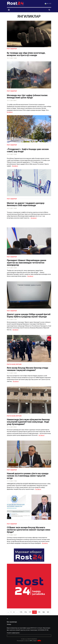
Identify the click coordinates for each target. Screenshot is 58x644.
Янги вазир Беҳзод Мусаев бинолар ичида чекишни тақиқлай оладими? (28, 369)
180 (43, 612)
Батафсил (10, 112)
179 (39, 612)
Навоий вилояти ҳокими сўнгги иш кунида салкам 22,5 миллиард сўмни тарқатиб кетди (28, 476)
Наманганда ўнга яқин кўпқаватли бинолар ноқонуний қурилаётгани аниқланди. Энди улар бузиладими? (28, 422)
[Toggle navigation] (9, 10)
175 (21, 612)
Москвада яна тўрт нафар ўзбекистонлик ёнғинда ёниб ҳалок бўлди (27, 97)
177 (30, 612)
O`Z (50, 4)
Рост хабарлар (12, 49)
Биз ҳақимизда (12, 622)
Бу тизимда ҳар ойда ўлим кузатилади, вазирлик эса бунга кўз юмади (26, 54)
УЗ (47, 4)
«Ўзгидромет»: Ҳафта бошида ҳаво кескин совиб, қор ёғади (28, 150)
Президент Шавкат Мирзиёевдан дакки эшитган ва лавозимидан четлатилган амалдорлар (27, 263)
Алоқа (9, 624)
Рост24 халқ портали (14, 364)
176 (25, 612)
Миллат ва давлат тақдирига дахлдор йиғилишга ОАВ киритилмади (26, 204)
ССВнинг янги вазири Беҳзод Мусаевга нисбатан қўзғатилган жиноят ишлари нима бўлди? (29, 530)
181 (48, 612)
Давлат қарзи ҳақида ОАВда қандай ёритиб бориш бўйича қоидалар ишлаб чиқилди (29, 315)
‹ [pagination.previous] (8, 612)
